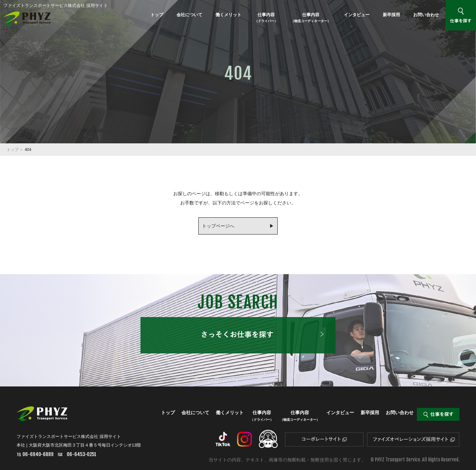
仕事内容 (266, 18)
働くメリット (228, 15)
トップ (157, 15)
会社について (189, 15)
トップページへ (218, 226)
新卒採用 (391, 15)
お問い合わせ (426, 15)
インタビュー (357, 15)
